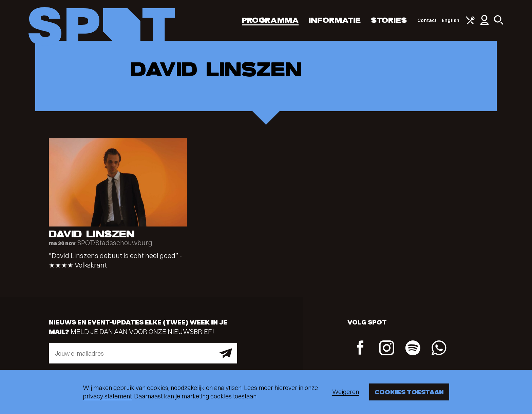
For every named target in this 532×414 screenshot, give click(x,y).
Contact (427, 20)
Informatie (335, 20)
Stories (389, 20)
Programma (270, 20)
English (451, 20)
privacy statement (107, 396)
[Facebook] (360, 348)
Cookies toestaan (409, 392)
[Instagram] (387, 349)
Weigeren (346, 392)
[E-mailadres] (143, 353)
